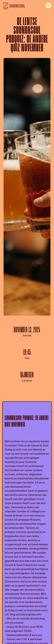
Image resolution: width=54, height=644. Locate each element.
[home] (14, 5)
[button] (48, 5)
